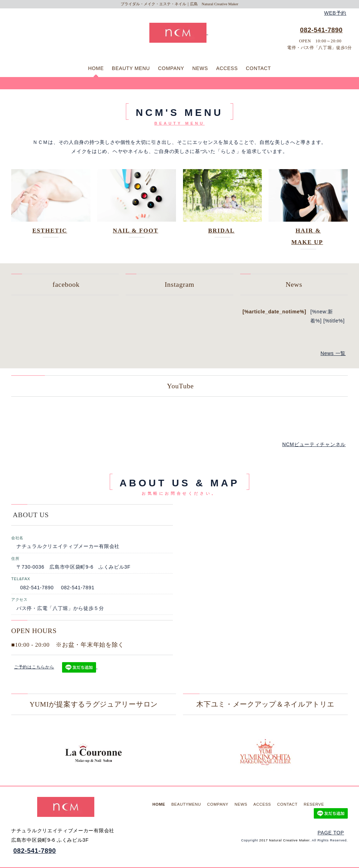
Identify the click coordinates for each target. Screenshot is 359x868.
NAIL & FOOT (136, 231)
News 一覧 (333, 353)
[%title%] (334, 321)
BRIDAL (221, 231)
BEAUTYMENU (186, 804)
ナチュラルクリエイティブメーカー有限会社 (68, 546)
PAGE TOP (331, 833)
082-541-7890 (321, 30)
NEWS (200, 68)
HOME (96, 68)
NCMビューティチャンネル (314, 444)
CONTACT (258, 68)
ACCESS (227, 68)
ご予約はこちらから (34, 667)
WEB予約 (335, 13)
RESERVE (314, 804)
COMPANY (171, 68)
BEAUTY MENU (131, 68)
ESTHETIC (50, 231)
